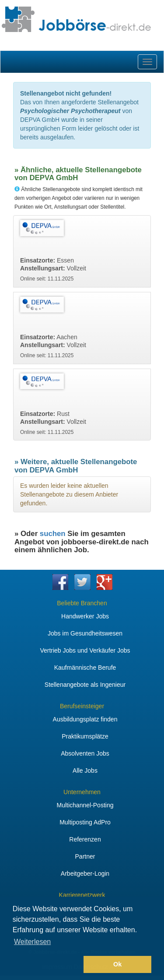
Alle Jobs (85, 771)
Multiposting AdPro (85, 822)
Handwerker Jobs (85, 616)
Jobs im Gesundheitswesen (85, 633)
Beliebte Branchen (82, 603)
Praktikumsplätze (85, 736)
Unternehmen (82, 792)
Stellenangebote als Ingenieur (85, 685)
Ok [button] (117, 964)
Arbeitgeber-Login (85, 873)
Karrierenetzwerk (82, 895)
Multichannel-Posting (85, 805)
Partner (85, 856)
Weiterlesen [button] (32, 942)
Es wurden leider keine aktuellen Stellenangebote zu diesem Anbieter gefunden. (69, 494)
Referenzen (85, 839)
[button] (47, 965)
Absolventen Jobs (85, 753)
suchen (53, 534)
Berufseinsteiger (82, 706)
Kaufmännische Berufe (85, 668)
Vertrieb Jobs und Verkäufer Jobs (85, 650)
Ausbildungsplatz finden (85, 719)
